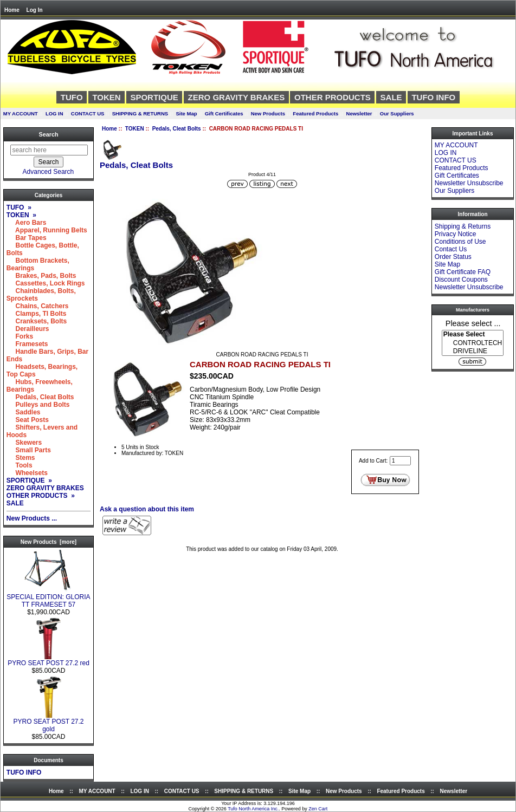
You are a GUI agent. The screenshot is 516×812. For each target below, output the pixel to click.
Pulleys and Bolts (38, 405)
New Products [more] (49, 542)
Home (12, 10)
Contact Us (451, 249)
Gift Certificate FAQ (463, 272)
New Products (268, 113)
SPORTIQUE (154, 97)
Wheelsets (27, 473)
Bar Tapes (27, 238)
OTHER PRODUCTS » (41, 496)
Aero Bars (27, 223)
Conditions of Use (460, 242)
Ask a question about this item (147, 509)
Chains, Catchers (38, 306)
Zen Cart (318, 809)
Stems (21, 458)
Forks (20, 336)
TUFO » (19, 207)
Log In (35, 10)
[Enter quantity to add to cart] (400, 461)
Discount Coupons (461, 280)
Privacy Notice (456, 234)
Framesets (27, 344)
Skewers (24, 443)
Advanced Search (49, 172)
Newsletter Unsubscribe (469, 183)
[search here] (49, 150)
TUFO (72, 97)
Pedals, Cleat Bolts (177, 129)
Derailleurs (28, 329)
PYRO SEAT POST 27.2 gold (48, 722)
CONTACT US (88, 113)
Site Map (186, 113)
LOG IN (54, 113)
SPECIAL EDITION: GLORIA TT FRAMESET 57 (48, 598)
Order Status (453, 257)
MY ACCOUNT (21, 113)
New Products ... (32, 518)
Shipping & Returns (463, 226)
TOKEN (135, 129)
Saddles (24, 412)
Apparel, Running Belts (47, 230)
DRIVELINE (473, 351)
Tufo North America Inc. (253, 809)
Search (48, 134)
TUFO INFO (433, 97)
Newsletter (359, 113)
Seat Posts (28, 420)
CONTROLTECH (473, 343)
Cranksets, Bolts (37, 321)
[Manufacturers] (473, 343)
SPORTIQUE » (29, 480)
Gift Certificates (224, 113)
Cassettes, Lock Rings (46, 283)
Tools (20, 465)
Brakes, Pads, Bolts (41, 276)
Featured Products (315, 113)
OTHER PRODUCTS (333, 97)
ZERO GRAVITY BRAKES (237, 97)
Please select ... (473, 323)
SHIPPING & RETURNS (140, 113)
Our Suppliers (397, 113)
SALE (391, 97)
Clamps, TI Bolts (37, 314)
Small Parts (29, 450)
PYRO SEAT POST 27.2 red (49, 660)
